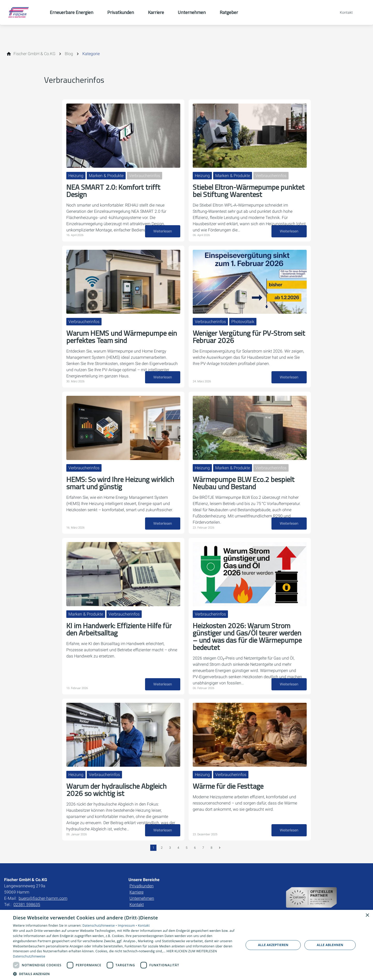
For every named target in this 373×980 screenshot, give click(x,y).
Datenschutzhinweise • (100, 926)
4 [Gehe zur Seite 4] (178, 848)
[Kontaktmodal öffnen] (343, 12)
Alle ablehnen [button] (330, 945)
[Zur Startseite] (25, 12)
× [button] (367, 915)
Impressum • (128, 926)
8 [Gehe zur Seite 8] (211, 848)
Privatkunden (142, 886)
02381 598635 (27, 905)
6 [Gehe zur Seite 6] (195, 848)
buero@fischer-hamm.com (43, 898)
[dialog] (187, 945)
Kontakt (137, 905)
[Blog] (69, 54)
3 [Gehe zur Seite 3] (170, 848)
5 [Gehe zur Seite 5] (187, 848)
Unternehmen (142, 898)
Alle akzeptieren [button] (273, 945)
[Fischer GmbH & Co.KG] (34, 54)
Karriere (137, 892)
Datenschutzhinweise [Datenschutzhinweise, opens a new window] (29, 956)
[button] (125, 974)
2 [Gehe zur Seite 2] (162, 848)
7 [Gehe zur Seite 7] (203, 848)
